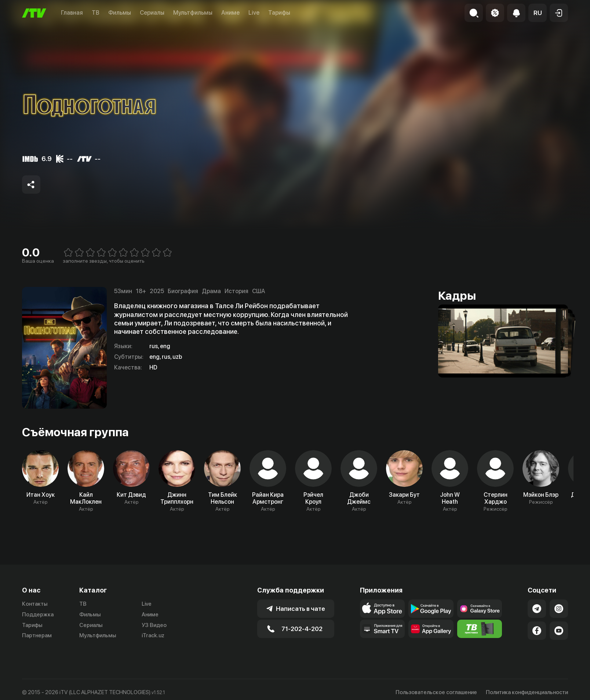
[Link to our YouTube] (559, 631)
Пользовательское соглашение (436, 692)
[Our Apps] (382, 629)
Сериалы (152, 13)
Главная (72, 13)
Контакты (35, 604)
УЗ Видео (154, 625)
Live (254, 13)
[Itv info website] (480, 629)
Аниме (230, 13)
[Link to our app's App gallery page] (431, 629)
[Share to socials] (31, 185)
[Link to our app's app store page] (382, 609)
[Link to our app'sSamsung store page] (480, 609)
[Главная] (34, 13)
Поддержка (38, 615)
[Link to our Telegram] (537, 609)
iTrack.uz (153, 635)
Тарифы (279, 13)
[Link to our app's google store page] (431, 609)
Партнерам (37, 635)
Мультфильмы (193, 13)
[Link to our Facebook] (537, 631)
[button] (538, 13)
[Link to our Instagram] (559, 609)
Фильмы (120, 13)
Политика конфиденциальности (527, 692)
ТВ (96, 13)
